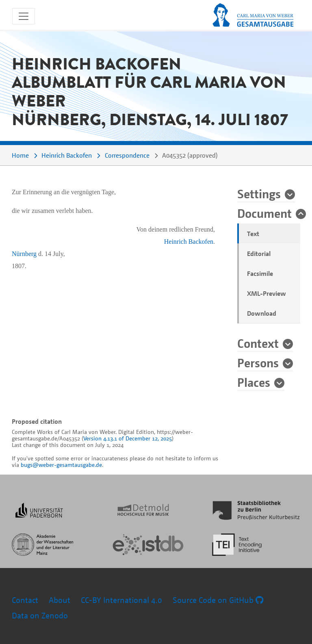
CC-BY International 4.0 (121, 600)
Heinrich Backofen (67, 155)
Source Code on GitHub (218, 600)
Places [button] (254, 382)
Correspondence (127, 155)
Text (253, 234)
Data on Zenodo (40, 615)
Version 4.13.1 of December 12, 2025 (128, 438)
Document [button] (264, 213)
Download (262, 313)
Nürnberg (24, 254)
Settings (259, 193)
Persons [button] (258, 362)
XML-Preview (266, 293)
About (60, 600)
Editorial (259, 254)
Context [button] (258, 343)
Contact (25, 600)
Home (20, 155)
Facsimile (260, 273)
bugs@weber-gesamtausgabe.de (61, 465)
